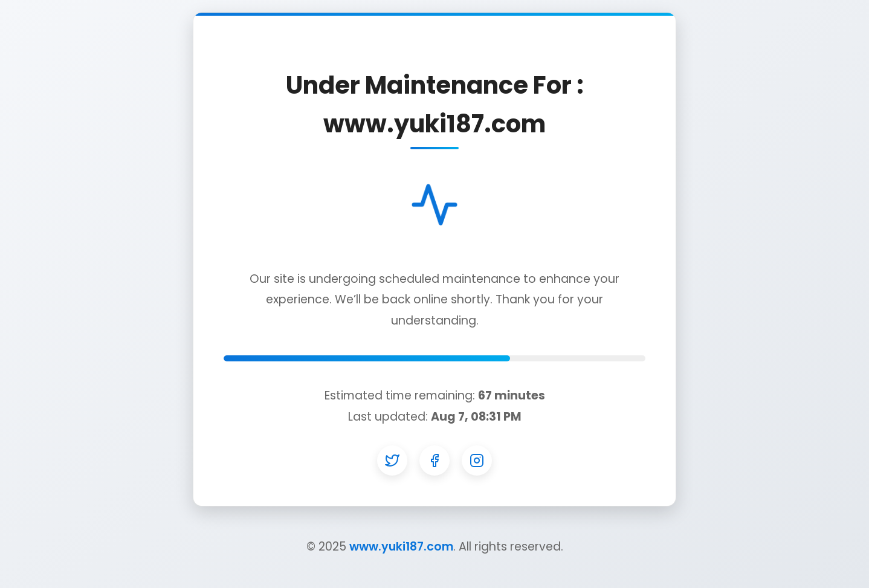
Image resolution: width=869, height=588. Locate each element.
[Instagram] (477, 460)
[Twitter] (392, 460)
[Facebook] (434, 460)
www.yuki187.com (401, 547)
